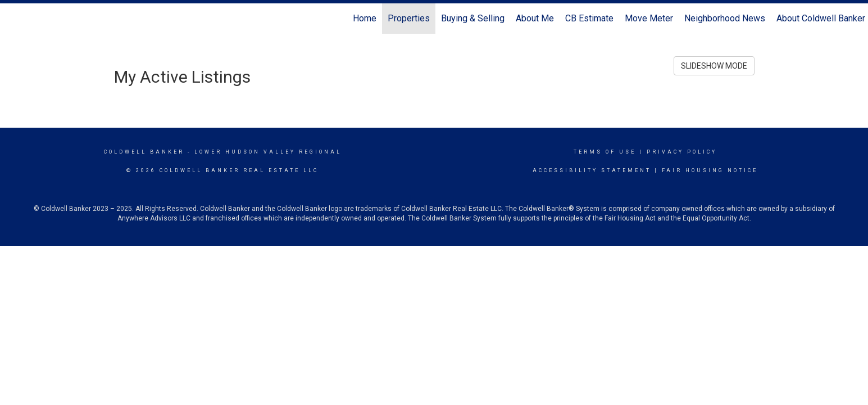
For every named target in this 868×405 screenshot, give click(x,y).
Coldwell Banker (144, 152)
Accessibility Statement (592, 170)
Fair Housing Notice (710, 170)
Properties (409, 18)
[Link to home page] (14, 19)
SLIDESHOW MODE (714, 66)
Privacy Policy (682, 152)
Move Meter (649, 18)
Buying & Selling (473, 18)
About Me (535, 18)
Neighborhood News (725, 18)
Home (365, 18)
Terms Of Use (605, 152)
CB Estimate (589, 18)
